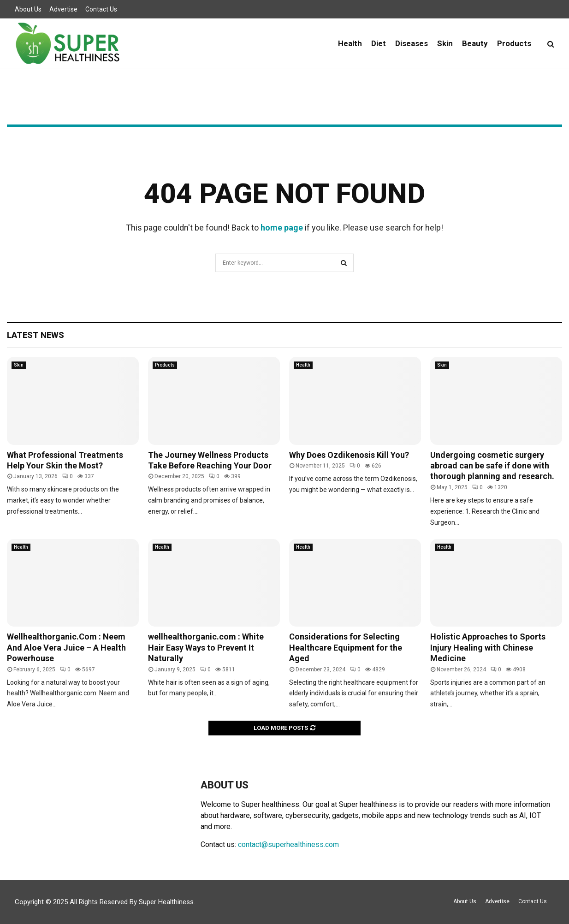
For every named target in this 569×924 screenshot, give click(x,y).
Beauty (475, 43)
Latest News (36, 335)
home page (282, 228)
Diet (379, 43)
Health (350, 43)
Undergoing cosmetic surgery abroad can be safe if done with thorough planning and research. (492, 466)
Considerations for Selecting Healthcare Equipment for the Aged (346, 647)
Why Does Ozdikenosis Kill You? (349, 455)
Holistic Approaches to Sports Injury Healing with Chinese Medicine (488, 647)
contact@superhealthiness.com (288, 844)
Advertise (63, 9)
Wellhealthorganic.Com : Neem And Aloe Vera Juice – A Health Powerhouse (66, 647)
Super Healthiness (166, 902)
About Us (28, 9)
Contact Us (101, 9)
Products (514, 43)
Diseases (412, 43)
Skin (445, 43)
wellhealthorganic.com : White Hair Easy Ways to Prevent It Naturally (206, 647)
